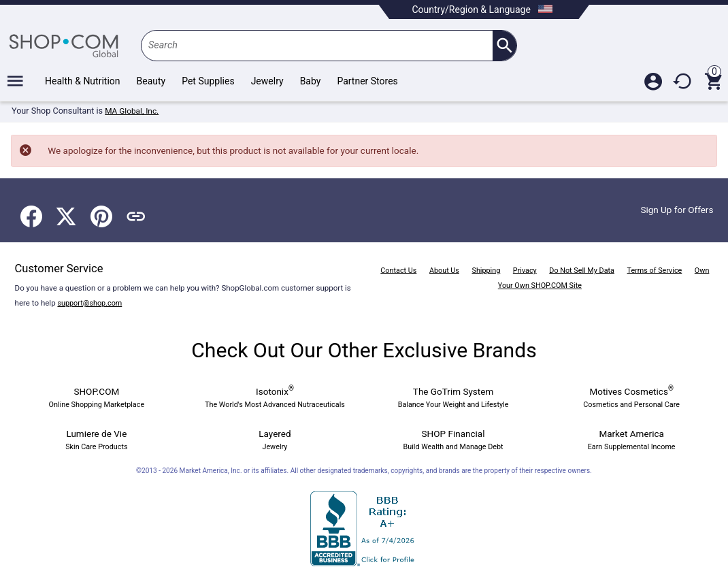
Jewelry (267, 81)
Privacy (535, 266)
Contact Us (402, 266)
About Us (450, 266)
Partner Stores (367, 81)
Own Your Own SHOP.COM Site (543, 282)
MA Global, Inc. (133, 111)
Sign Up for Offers (674, 207)
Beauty (151, 81)
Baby (311, 81)
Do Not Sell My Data (596, 266)
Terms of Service (674, 266)
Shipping (494, 266)
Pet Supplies (208, 81)
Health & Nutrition (83, 81)
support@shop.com (92, 299)
